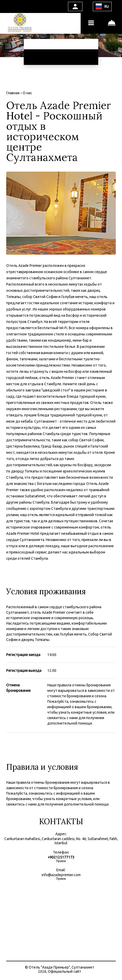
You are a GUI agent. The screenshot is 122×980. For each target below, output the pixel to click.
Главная (13, 93)
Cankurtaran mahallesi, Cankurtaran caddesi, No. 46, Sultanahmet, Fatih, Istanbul (61, 841)
